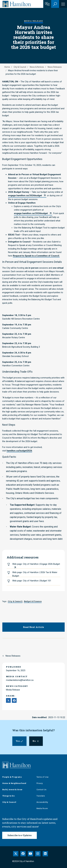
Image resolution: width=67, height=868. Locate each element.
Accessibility (42, 802)
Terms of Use (43, 777)
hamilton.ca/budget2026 (19, 451)
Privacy (40, 783)
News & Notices (37, 67)
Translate (41, 796)
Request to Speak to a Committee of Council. (36, 256)
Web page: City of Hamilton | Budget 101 (32, 581)
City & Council (20, 67)
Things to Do (8, 796)
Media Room (42, 808)
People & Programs (12, 777)
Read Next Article (33, 627)
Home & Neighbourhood (14, 783)
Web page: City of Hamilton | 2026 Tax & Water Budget (35, 574)
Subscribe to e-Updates (19, 835)
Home (7, 67)
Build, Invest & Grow (12, 790)
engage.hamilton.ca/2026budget (25, 196)
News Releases (55, 67)
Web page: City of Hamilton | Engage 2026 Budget (36, 564)
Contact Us (41, 790)
